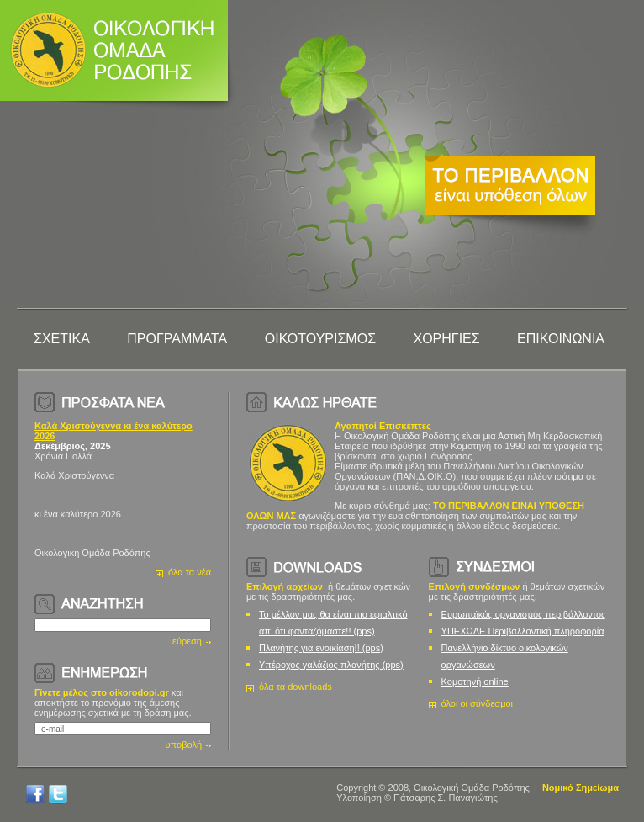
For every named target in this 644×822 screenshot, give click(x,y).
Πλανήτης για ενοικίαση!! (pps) (321, 648)
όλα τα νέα (190, 572)
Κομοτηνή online (475, 681)
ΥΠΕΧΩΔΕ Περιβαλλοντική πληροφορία (523, 631)
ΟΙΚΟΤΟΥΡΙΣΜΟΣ (320, 339)
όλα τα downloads (296, 687)
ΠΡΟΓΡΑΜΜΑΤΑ (177, 339)
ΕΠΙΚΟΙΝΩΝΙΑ (561, 339)
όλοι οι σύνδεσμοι (478, 703)
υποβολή (184, 745)
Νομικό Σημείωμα (581, 788)
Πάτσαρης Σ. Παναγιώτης (446, 798)
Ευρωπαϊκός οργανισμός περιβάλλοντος (524, 614)
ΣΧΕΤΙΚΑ (62, 339)
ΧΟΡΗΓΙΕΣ (446, 339)
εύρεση (187, 641)
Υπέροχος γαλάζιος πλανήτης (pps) (331, 665)
